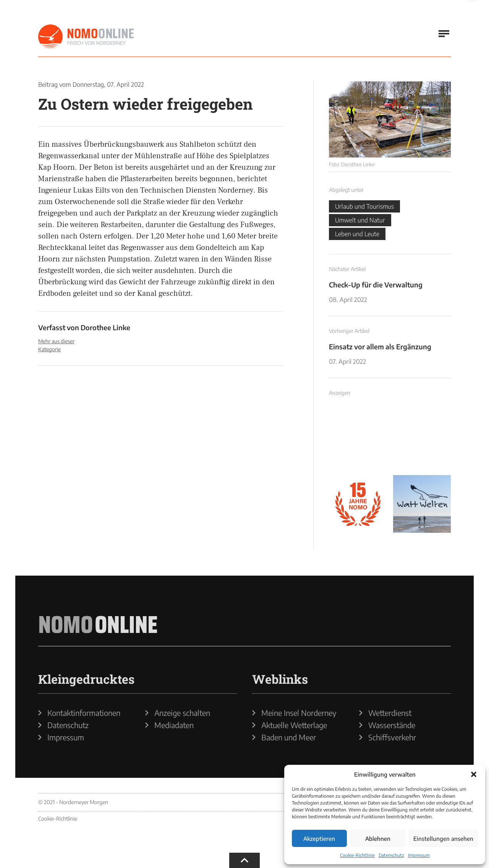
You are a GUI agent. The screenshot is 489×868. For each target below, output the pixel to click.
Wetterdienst (390, 713)
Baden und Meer (289, 737)
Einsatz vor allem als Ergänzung (380, 346)
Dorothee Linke (105, 327)
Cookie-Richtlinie (357, 855)
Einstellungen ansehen (443, 839)
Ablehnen (378, 839)
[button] (474, 774)
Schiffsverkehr (392, 737)
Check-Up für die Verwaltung (376, 285)
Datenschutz (391, 855)
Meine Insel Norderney (299, 713)
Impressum (419, 855)
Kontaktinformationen (84, 713)
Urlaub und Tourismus (364, 206)
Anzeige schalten (182, 713)
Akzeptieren (319, 839)
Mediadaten (174, 725)
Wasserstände (392, 725)
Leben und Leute (357, 234)
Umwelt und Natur (360, 220)
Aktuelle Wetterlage (294, 725)
